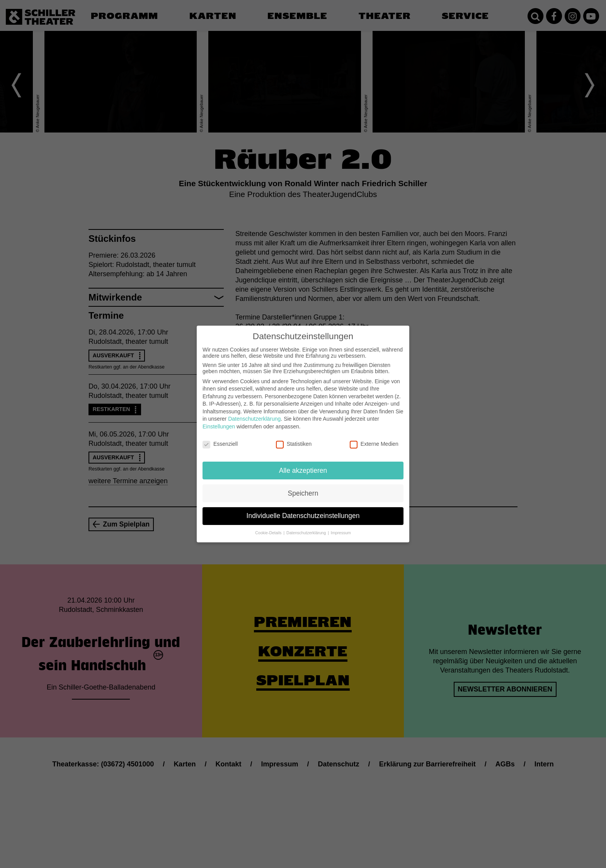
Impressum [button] (341, 533)
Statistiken (294, 444)
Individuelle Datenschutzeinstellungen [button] (303, 516)
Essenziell (220, 444)
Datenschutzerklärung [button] (307, 533)
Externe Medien (374, 444)
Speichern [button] (303, 493)
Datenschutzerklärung (254, 419)
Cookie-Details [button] (269, 533)
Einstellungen (219, 426)
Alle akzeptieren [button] (303, 471)
